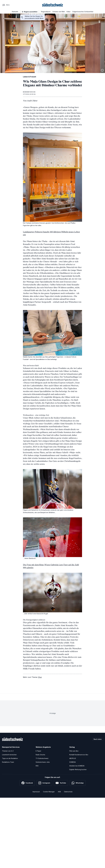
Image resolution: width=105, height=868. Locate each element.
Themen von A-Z (8, 751)
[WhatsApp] (78, 783)
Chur (40, 677)
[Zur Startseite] (53, 5)
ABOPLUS (73, 758)
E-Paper (38, 751)
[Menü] (6, 5)
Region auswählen (31, 12)
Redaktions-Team (8, 762)
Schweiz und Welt (59, 12)
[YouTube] (61, 783)
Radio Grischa (40, 755)
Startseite (15, 12)
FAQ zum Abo (74, 751)
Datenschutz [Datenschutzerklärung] (68, 792)
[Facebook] (27, 783)
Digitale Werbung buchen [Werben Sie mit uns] (78, 769)
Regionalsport (46, 12)
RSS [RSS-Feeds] (37, 766)
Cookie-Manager (49, 792)
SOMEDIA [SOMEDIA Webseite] (72, 762)
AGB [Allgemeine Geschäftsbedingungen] (59, 792)
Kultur (69, 12)
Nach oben (98, 739)
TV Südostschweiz (42, 758)
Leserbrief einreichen (9, 755)
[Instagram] (44, 783)
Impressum (36, 792)
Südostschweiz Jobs (43, 762)
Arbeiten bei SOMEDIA (77, 766)
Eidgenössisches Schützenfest (83, 12)
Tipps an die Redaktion (10, 758)
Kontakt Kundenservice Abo (79, 755)
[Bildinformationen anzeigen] (102, 70)
